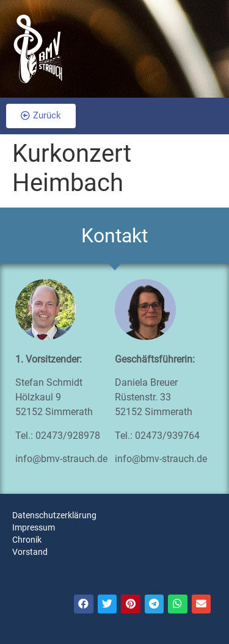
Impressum (34, 527)
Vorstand (30, 552)
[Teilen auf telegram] (154, 604)
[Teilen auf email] (202, 604)
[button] (41, 116)
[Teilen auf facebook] (84, 604)
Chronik (27, 540)
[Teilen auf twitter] (107, 604)
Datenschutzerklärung (54, 515)
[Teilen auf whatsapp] (178, 604)
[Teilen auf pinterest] (131, 604)
